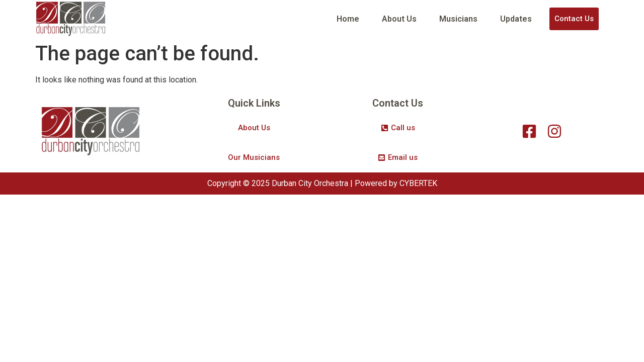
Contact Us (574, 19)
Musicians (458, 19)
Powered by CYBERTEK (396, 183)
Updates (516, 19)
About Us (399, 19)
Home (348, 19)
